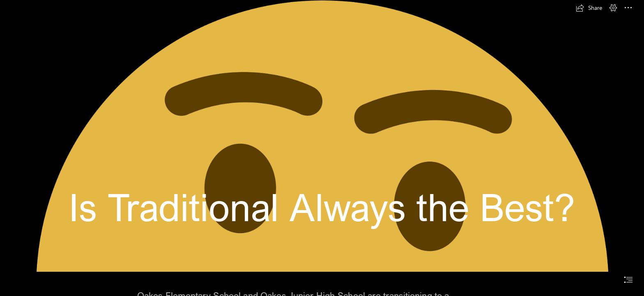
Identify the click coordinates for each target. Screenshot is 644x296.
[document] (322, 148)
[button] (589, 8)
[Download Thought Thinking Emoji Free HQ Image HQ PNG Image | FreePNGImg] (322, 136)
